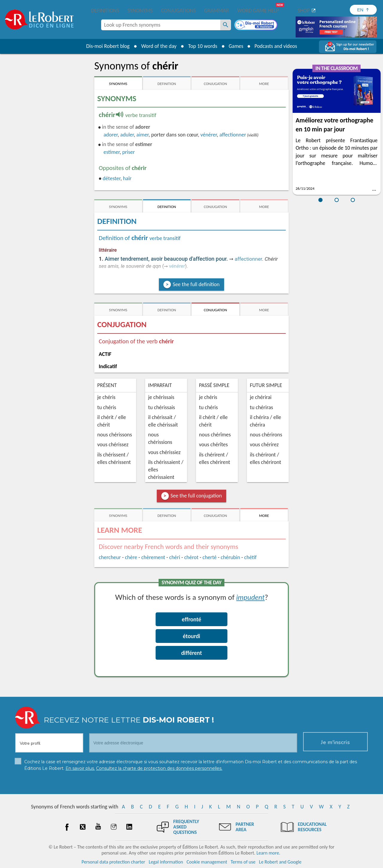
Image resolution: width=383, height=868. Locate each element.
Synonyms (140, 10)
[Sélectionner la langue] (363, 10)
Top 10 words (201, 46)
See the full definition (196, 284)
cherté (210, 557)
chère (131, 557)
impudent (251, 597)
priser (128, 152)
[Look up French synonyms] (226, 25)
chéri (175, 557)
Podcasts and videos (276, 46)
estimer (112, 152)
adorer (111, 135)
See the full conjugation (196, 496)
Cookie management (207, 862)
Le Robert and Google (280, 862)
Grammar (216, 10)
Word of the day (157, 46)
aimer (143, 135)
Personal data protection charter (114, 862)
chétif (250, 557)
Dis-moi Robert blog (106, 46)
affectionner (233, 135)
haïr (127, 178)
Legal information (166, 862)
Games (235, 46)
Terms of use (243, 862)
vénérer (209, 135)
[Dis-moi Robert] (256, 25)
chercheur (110, 557)
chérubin (231, 557)
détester (111, 178)
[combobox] (161, 25)
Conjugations (178, 10)
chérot (191, 557)
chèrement (153, 557)
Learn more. (268, 853)
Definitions (105, 10)
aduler (127, 135)
